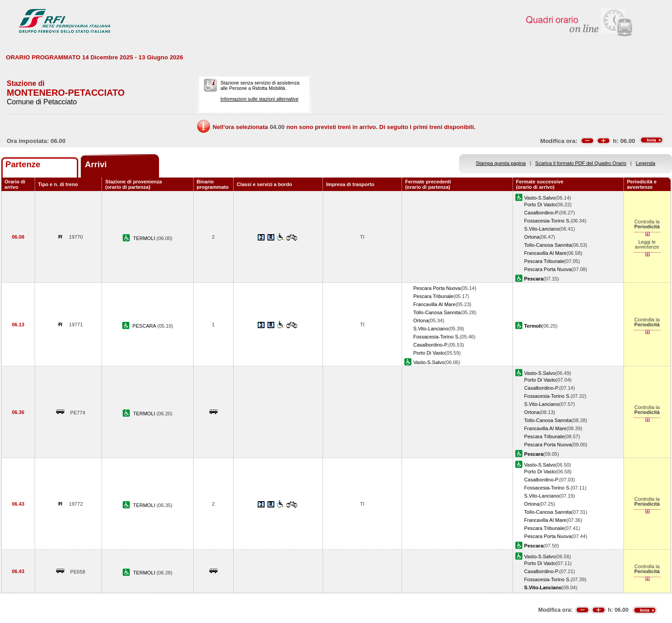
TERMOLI (145, 238)
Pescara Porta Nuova (548, 269)
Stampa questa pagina (501, 163)
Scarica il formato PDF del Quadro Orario (581, 163)
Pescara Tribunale (544, 261)
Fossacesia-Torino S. (547, 221)
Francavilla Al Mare (545, 253)
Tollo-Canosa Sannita (548, 245)
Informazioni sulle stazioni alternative (260, 99)
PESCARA (145, 326)
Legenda (646, 163)
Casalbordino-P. (542, 213)
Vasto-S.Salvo (540, 198)
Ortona (532, 237)
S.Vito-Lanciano (542, 229)
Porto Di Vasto (540, 205)
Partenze (23, 164)
